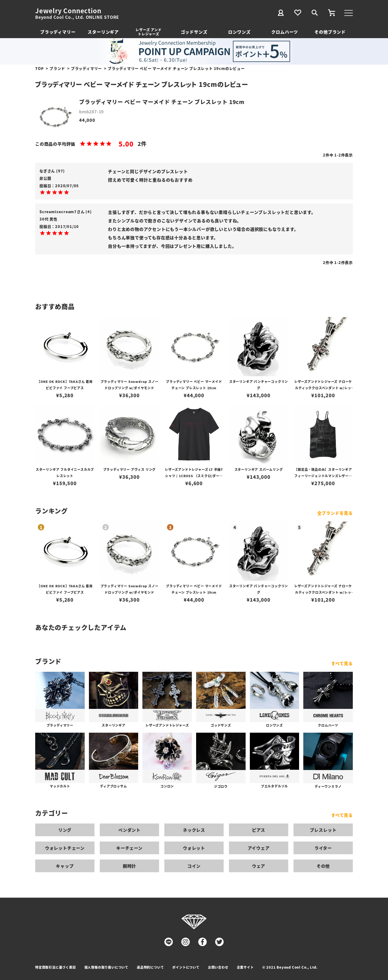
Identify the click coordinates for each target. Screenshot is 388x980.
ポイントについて (186, 967)
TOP (39, 68)
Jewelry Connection (68, 11)
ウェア (259, 866)
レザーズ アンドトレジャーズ (148, 32)
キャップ (65, 866)
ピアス (259, 830)
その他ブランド (330, 32)
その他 (323, 866)
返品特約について (150, 967)
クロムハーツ (285, 32)
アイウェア (259, 848)
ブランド (57, 68)
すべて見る (342, 663)
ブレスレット (323, 830)
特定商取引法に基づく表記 (56, 967)
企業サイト (245, 967)
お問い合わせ (218, 967)
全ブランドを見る (335, 513)
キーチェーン (129, 848)
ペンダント (129, 830)
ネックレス (194, 830)
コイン (194, 866)
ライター (323, 848)
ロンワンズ (239, 32)
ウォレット (194, 848)
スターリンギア (103, 32)
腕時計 (129, 866)
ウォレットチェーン (65, 848)
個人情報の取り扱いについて (106, 967)
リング (65, 830)
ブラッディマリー (58, 32)
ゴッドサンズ (194, 32)
